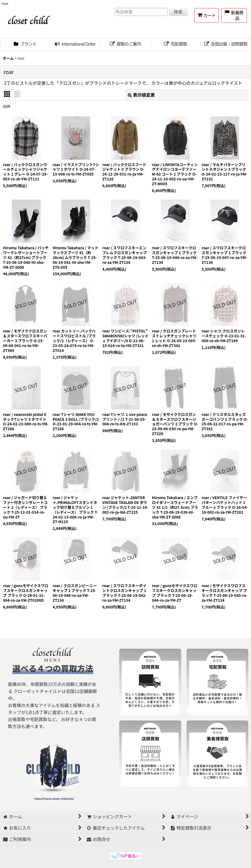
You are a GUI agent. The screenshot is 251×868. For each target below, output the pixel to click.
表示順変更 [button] (141, 95)
